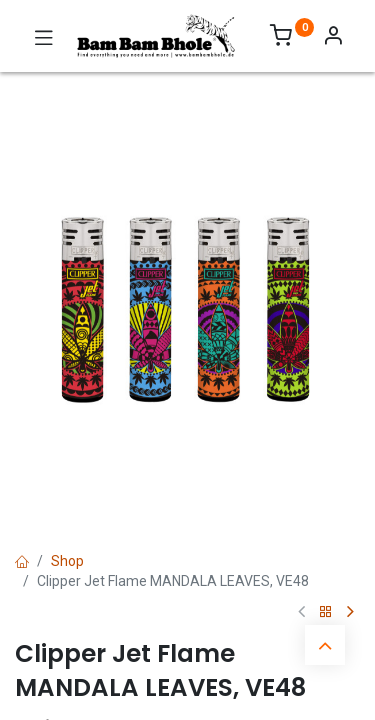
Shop (67, 561)
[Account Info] (333, 38)
